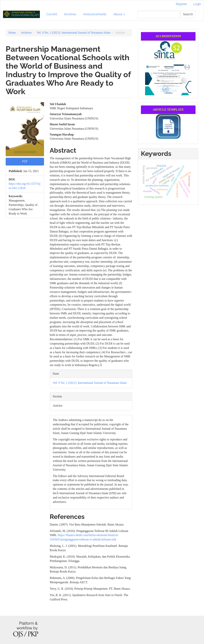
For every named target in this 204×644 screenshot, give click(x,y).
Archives (70, 14)
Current (52, 14)
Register (182, 4)
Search (188, 14)
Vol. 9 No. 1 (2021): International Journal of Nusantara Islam (74, 33)
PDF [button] (25, 161)
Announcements (95, 14)
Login (197, 4)
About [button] (119, 14)
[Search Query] (159, 15)
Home (12, 33)
